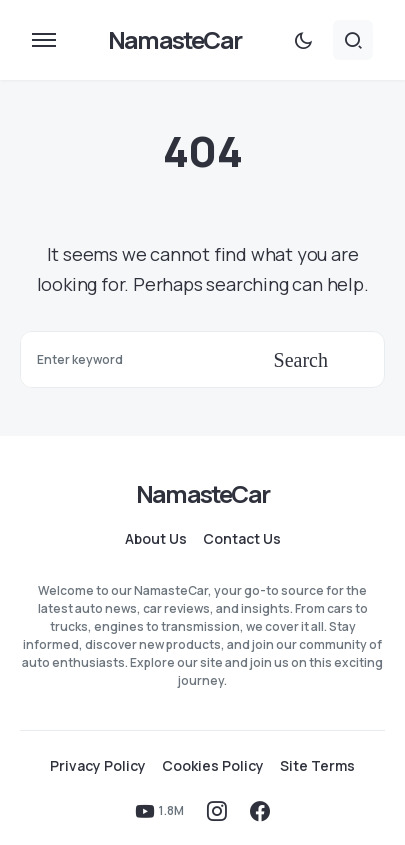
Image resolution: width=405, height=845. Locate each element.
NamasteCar (174, 39)
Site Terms (317, 766)
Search (301, 360)
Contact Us (242, 539)
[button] (44, 40)
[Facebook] (260, 811)
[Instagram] (217, 811)
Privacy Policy (98, 766)
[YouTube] (159, 811)
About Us (156, 539)
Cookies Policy (213, 766)
